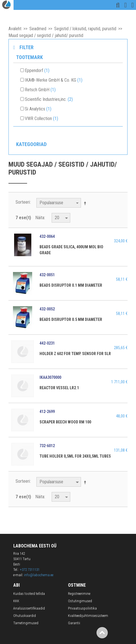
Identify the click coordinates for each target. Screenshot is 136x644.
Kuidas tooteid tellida (29, 594)
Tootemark (29, 57)
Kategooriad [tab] (31, 144)
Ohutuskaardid (25, 616)
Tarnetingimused (26, 623)
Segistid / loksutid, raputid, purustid (85, 29)
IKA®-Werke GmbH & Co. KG (54, 80)
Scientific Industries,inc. (49, 99)
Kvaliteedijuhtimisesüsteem (88, 616)
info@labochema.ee (39, 575)
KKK (16, 601)
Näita (40, 218)
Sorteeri (23, 202)
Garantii (74, 623)
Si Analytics (38, 109)
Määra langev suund (86, 203)
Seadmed (38, 29)
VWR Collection (41, 118)
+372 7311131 (30, 570)
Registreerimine (79, 594)
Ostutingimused (80, 601)
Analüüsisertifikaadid (29, 608)
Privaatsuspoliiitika (82, 608)
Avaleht (15, 29)
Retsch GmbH (40, 90)
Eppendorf (37, 70)
